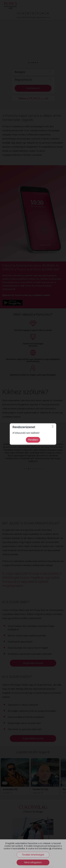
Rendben (33, 440)
